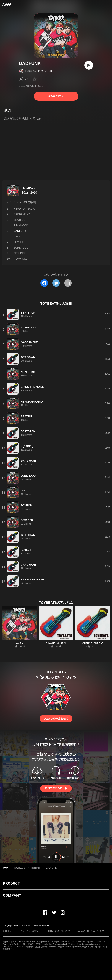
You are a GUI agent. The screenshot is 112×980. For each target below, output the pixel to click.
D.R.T (17, 236)
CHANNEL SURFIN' (56, 643)
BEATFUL (19, 220)
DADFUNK (51, 868)
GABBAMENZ (22, 214)
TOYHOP (19, 242)
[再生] (89, 65)
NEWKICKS (21, 259)
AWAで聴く (56, 96)
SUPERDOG (21, 248)
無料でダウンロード (56, 788)
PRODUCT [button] (11, 883)
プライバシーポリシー (30, 931)
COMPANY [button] (12, 895)
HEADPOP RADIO (24, 209)
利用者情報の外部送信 (59, 931)
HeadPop (28, 188)
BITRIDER (20, 253)
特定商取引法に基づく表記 (91, 931)
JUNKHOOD (21, 225)
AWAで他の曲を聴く (56, 719)
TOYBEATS (45, 71)
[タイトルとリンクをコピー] (68, 283)
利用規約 (7, 931)
